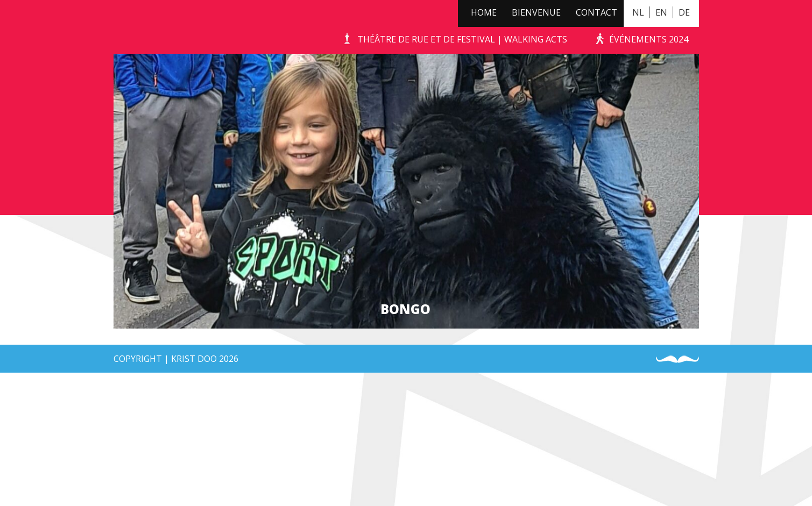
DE (684, 12)
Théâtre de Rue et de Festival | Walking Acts (462, 39)
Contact (596, 12)
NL (638, 12)
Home (484, 12)
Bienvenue (536, 12)
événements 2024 (649, 39)
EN (661, 12)
